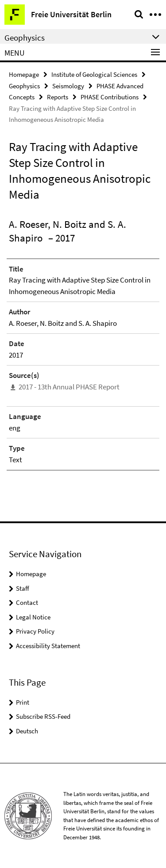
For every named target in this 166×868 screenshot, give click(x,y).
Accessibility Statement (48, 646)
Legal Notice (33, 617)
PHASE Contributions (110, 97)
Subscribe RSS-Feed (43, 716)
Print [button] (23, 702)
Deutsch (27, 731)
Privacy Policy (35, 631)
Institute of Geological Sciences (94, 74)
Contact (27, 602)
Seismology (68, 86)
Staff (23, 588)
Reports (58, 97)
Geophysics (24, 86)
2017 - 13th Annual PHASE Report (69, 387)
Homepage (24, 74)
